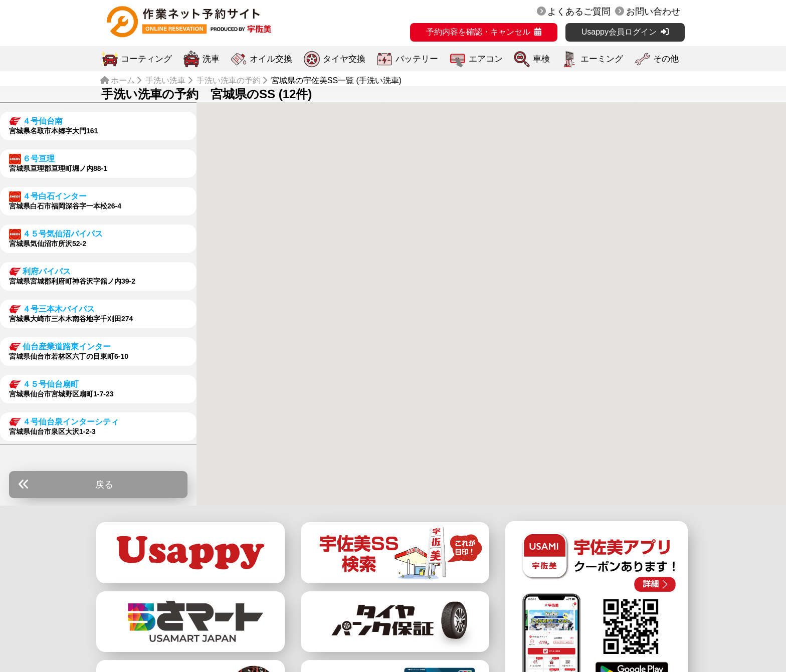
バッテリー (417, 59)
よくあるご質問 (579, 12)
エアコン (486, 59)
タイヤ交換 (344, 59)
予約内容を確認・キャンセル (478, 32)
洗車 (211, 59)
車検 (541, 59)
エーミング (602, 59)
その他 (666, 59)
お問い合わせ (653, 12)
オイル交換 (271, 59)
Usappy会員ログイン (619, 32)
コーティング (146, 59)
